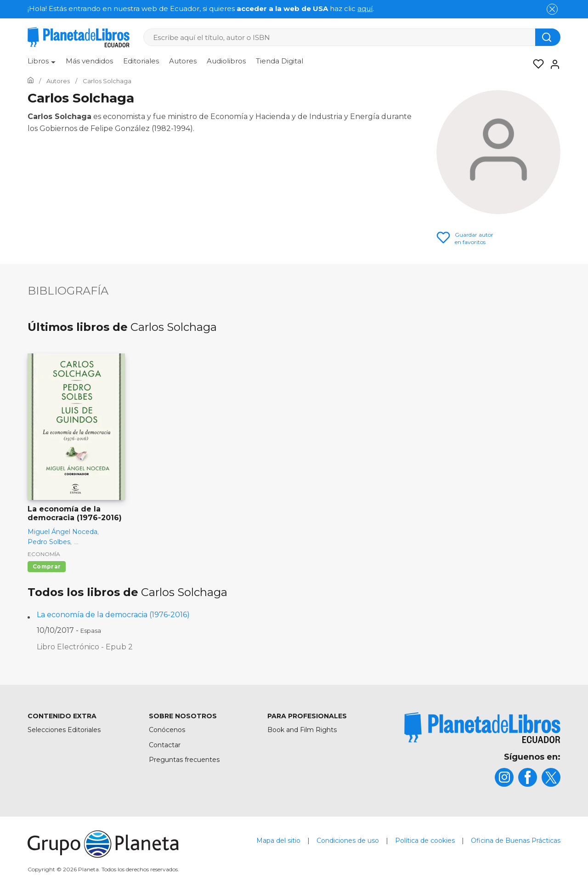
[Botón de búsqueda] (548, 37)
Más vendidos (89, 61)
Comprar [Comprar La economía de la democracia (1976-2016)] (47, 566)
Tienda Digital (280, 61)
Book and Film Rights (302, 730)
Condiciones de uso (348, 841)
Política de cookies (425, 841)
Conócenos (167, 730)
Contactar (165, 745)
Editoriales (141, 61)
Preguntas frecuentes (184, 760)
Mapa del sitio (278, 841)
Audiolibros (226, 61)
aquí (365, 9)
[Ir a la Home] (31, 81)
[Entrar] (552, 64)
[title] (482, 728)
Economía (44, 554)
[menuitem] (42, 64)
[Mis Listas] (536, 64)
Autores (183, 61)
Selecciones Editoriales (64, 730)
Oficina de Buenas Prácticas (516, 841)
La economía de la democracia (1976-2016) (113, 615)
